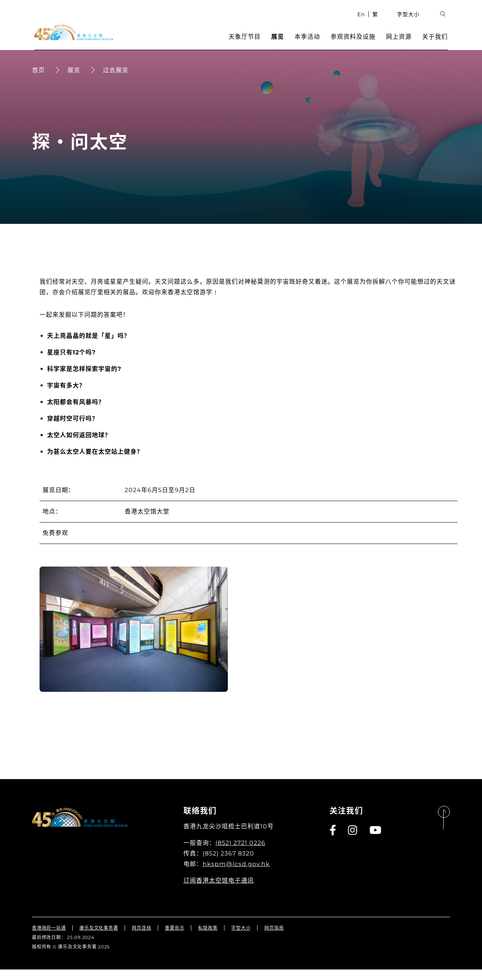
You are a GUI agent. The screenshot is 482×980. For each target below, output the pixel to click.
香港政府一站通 (49, 938)
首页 (38, 81)
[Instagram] (353, 841)
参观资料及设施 (355, 43)
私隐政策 (208, 938)
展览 (280, 43)
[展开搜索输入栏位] (445, 21)
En (363, 21)
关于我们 (437, 43)
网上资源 (401, 43)
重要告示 (175, 938)
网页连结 (141, 938)
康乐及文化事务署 (99, 938)
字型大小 (411, 21)
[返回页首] (444, 829)
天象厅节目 (247, 43)
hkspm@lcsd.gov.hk (236, 874)
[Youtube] (376, 841)
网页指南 (274, 938)
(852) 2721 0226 (240, 853)
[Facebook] (333, 841)
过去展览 (116, 81)
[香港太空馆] (71, 39)
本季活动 (310, 43)
